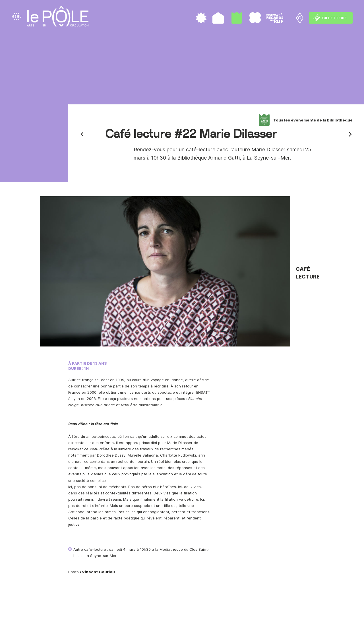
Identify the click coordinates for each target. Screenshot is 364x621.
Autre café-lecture (90, 549)
